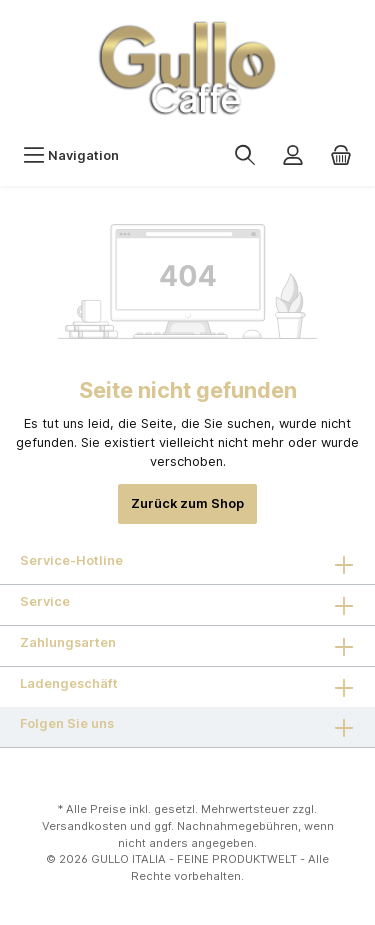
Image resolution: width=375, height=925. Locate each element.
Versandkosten (84, 826)
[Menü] (71, 155)
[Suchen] (245, 155)
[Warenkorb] (341, 155)
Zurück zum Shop (187, 503)
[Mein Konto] (293, 155)
